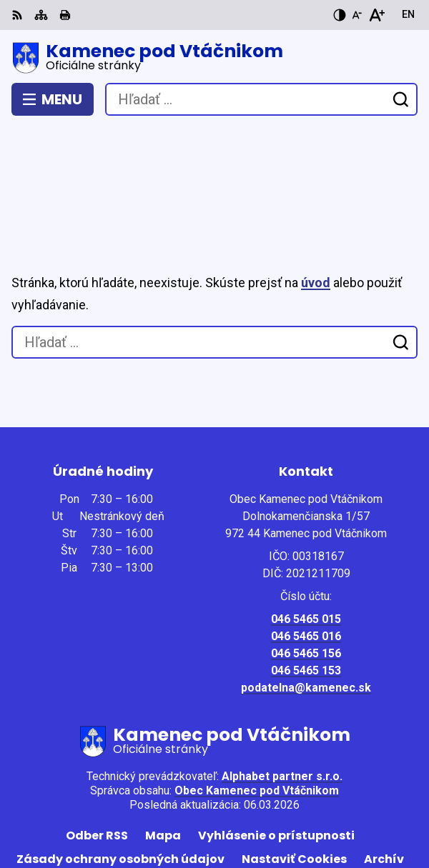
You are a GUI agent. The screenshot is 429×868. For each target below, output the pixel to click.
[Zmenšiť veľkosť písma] (357, 15)
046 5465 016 (306, 560)
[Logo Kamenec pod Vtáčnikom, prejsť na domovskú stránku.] (214, 58)
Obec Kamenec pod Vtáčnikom (257, 714)
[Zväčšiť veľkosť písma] (376, 15)
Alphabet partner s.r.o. (282, 700)
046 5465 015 (306, 543)
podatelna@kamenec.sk (306, 611)
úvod (316, 206)
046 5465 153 (306, 594)
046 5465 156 (306, 577)
